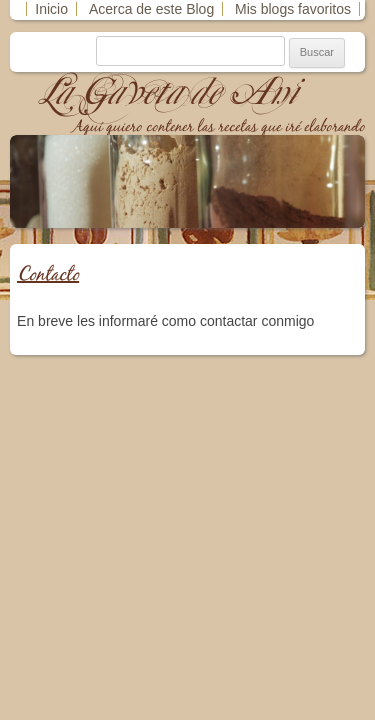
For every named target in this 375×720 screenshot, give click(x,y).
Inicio (51, 9)
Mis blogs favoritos (293, 9)
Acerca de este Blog (151, 9)
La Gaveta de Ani (169, 92)
